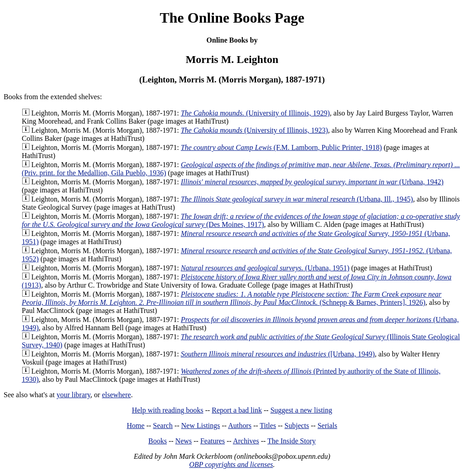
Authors (240, 426)
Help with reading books (168, 410)
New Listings (201, 426)
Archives (246, 441)
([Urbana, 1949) (278, 354)
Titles (268, 426)
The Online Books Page (232, 18)
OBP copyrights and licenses (231, 464)
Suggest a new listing (301, 410)
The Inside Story (292, 441)
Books (157, 441)
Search (163, 426)
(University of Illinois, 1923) (254, 130)
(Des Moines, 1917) (241, 220)
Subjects (297, 426)
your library (74, 395)
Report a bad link (237, 410)
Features (213, 441)
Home (136, 426)
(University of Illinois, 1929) (255, 113)
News (184, 441)
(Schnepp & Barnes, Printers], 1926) (232, 298)
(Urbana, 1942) (312, 182)
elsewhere (116, 395)
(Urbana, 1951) (265, 268)
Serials (328, 426)
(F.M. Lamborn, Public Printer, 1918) (281, 147)
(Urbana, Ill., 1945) (297, 199)
